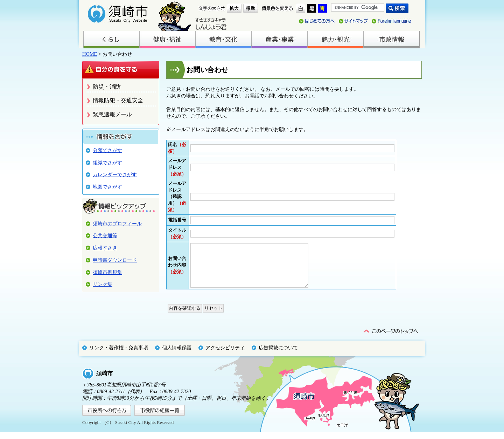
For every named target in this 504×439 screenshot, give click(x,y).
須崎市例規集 (107, 272)
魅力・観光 (335, 40)
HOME (90, 54)
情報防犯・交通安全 (118, 100)
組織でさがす (107, 163)
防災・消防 (107, 87)
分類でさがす (107, 150)
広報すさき (105, 248)
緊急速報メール (112, 114)
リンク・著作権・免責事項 (119, 355)
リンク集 (103, 284)
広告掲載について (278, 355)
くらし (111, 40)
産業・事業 (279, 40)
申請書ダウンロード (115, 260)
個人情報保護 (177, 355)
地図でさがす (107, 187)
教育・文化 (223, 40)
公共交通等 (105, 235)
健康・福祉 (167, 40)
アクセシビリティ (225, 355)
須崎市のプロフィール (117, 224)
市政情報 (391, 40)
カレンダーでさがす (115, 174)
